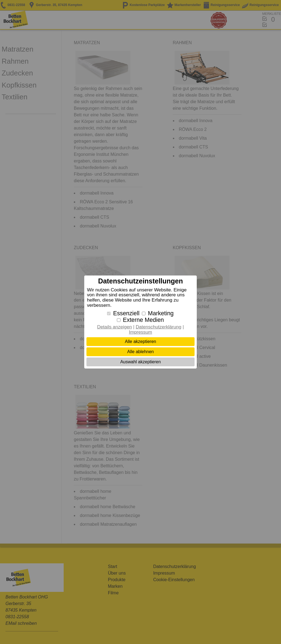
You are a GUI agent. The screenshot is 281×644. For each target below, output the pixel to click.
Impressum (141, 332)
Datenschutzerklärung (158, 327)
